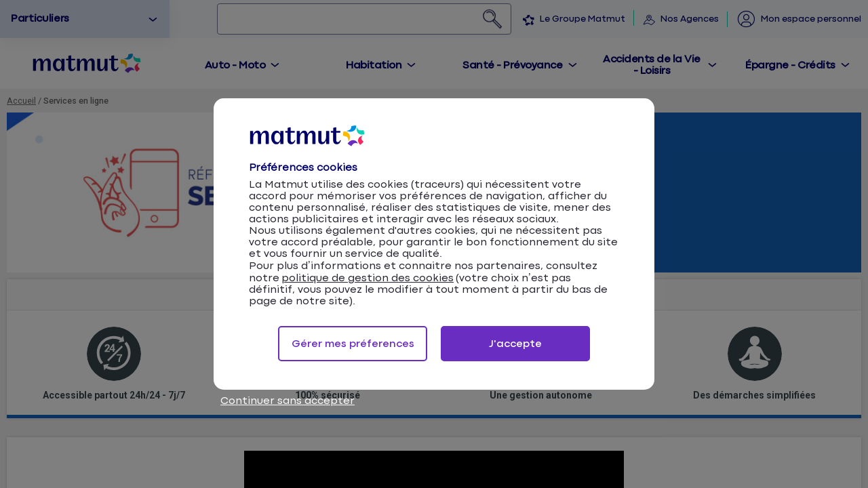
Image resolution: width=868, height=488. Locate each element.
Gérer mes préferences (353, 344)
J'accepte (515, 344)
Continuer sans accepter (288, 401)
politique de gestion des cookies (368, 278)
